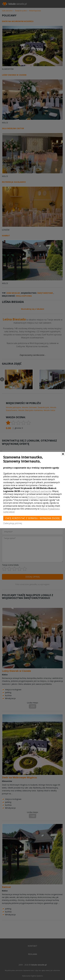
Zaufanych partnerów (41, 491)
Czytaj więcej (9, 512)
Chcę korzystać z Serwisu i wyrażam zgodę (32, 518)
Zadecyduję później (13, 523)
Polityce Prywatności (38, 497)
